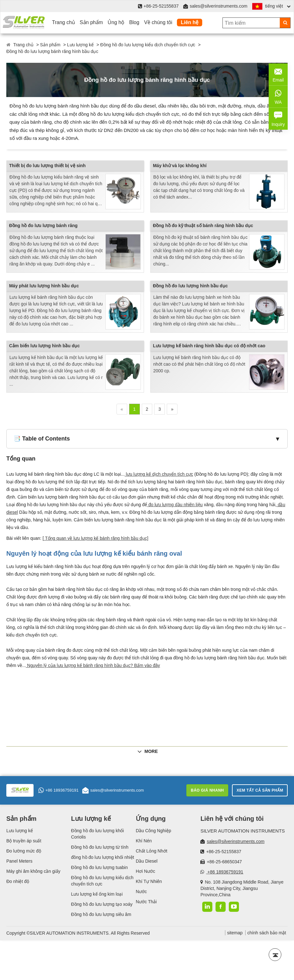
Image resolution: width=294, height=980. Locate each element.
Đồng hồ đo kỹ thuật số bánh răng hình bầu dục (203, 225)
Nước (141, 892)
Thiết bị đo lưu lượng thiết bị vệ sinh (47, 166)
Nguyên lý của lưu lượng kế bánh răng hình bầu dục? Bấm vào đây (93, 665)
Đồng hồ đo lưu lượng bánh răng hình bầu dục (52, 51)
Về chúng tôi (158, 22)
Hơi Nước (145, 871)
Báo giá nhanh (207, 790)
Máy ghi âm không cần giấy (33, 871)
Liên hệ (190, 22)
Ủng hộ (116, 22)
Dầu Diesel (147, 861)
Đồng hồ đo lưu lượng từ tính (100, 847)
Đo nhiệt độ (18, 881)
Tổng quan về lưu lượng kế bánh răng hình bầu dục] (96, 538)
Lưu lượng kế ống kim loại (97, 894)
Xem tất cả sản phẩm (260, 790)
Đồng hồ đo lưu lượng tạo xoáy (102, 904)
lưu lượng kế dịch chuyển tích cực (159, 474)
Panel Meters (19, 861)
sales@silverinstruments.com (218, 6)
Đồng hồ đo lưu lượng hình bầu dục (190, 286)
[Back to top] (275, 955)
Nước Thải (146, 902)
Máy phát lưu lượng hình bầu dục (44, 286)
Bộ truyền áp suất (24, 841)
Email (278, 74)
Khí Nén (144, 841)
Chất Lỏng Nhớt (152, 851)
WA (278, 96)
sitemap (235, 933)
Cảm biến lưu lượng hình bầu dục (44, 346)
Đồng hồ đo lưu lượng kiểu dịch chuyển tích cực (148, 45)
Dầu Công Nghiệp (153, 831)
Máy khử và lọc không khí (180, 166)
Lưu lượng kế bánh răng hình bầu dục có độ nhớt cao (209, 346)
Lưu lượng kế (80, 45)
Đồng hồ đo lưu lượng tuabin (99, 867)
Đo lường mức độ (24, 851)
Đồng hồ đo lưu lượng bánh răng (43, 225)
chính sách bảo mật (267, 933)
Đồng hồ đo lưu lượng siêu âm (101, 914)
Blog (134, 22)
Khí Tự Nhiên (149, 881)
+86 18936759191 (58, 790)
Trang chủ (63, 22)
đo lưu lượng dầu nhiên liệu (175, 505)
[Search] (285, 23)
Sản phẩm (91, 22)
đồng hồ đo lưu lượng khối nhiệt (102, 857)
